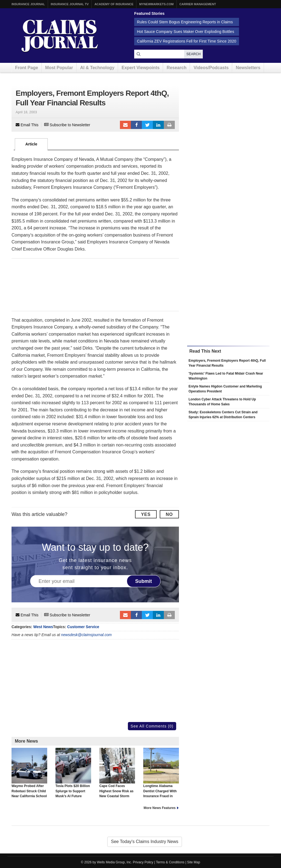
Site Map (194, 862)
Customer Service (83, 627)
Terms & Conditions (170, 862)
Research (176, 68)
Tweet (147, 125)
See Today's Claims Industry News (145, 842)
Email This (27, 125)
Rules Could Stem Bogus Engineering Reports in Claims (185, 22)
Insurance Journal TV (70, 4)
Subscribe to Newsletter (67, 125)
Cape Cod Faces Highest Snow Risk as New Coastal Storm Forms (117, 775)
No (169, 514)
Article (31, 144)
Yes (146, 514)
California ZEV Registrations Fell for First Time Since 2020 (187, 41)
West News (43, 627)
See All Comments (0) (152, 726)
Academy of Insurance (114, 4)
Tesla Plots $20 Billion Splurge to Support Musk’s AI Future (73, 773)
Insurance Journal (28, 4)
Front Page (27, 68)
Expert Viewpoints (140, 68)
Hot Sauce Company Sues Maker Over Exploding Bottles (186, 32)
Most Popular (59, 68)
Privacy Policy (143, 862)
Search (193, 54)
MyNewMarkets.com (156, 4)
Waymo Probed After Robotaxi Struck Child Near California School (29, 773)
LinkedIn (158, 125)
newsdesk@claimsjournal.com (87, 635)
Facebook (136, 125)
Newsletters (248, 68)
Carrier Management (198, 4)
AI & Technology (97, 68)
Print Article (169, 125)
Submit (144, 581)
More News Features (160, 808)
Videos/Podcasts (211, 68)
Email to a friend (125, 125)
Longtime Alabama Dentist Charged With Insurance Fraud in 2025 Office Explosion (161, 775)
